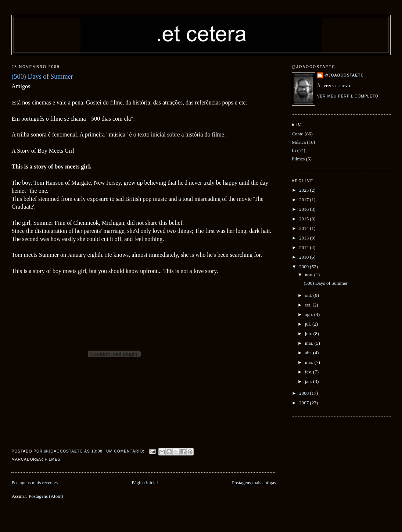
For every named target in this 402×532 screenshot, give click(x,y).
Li (294, 150)
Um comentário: (126, 451)
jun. (309, 334)
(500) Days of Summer (42, 77)
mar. (310, 362)
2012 (304, 247)
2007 (304, 403)
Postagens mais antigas (254, 483)
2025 (304, 190)
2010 (304, 257)
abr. (309, 353)
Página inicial (145, 483)
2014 (304, 228)
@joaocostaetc (344, 75)
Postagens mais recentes (35, 483)
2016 (304, 209)
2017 (304, 200)
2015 (304, 219)
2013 (304, 238)
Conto (298, 134)
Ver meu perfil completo (348, 96)
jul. (309, 324)
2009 (304, 267)
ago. (310, 314)
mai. (310, 343)
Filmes (53, 459)
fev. (309, 372)
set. (309, 305)
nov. (310, 275)
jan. (309, 381)
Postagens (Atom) (46, 496)
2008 (304, 393)
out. (309, 295)
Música (299, 142)
